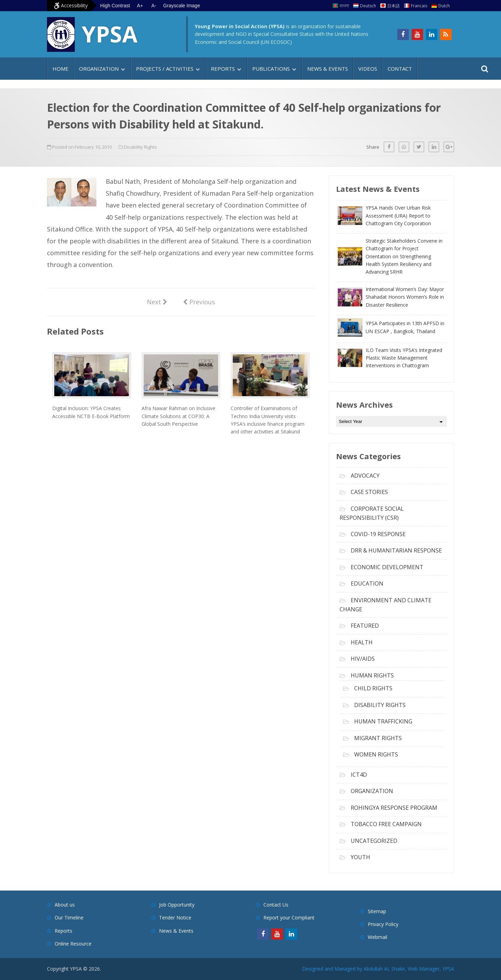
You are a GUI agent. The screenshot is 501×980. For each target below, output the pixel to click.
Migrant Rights (378, 738)
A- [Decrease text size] (154, 6)
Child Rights (373, 688)
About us (65, 905)
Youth (360, 857)
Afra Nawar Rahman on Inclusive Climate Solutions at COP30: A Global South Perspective (178, 416)
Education (367, 583)
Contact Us (276, 905)
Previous (199, 301)
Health (362, 642)
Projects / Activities (165, 69)
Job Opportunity (177, 905)
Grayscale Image (182, 6)
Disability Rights (140, 147)
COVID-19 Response (378, 534)
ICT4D (359, 775)
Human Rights (372, 675)
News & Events (328, 69)
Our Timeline (69, 918)
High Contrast (115, 6)
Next (157, 301)
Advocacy (365, 476)
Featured (365, 626)
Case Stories (369, 492)
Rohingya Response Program (394, 808)
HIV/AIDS (363, 659)
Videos (368, 69)
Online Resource (73, 944)
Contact (400, 69)
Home (61, 69)
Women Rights (376, 754)
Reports (223, 69)
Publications (271, 69)
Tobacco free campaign (386, 824)
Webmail (377, 937)
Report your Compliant (289, 918)
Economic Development (387, 567)
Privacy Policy (383, 924)
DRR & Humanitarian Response (396, 550)
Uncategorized (374, 841)
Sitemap (377, 911)
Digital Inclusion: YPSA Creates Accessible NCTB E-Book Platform (91, 412)
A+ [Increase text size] (140, 6)
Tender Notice (175, 918)
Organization (99, 69)
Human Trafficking (383, 721)
